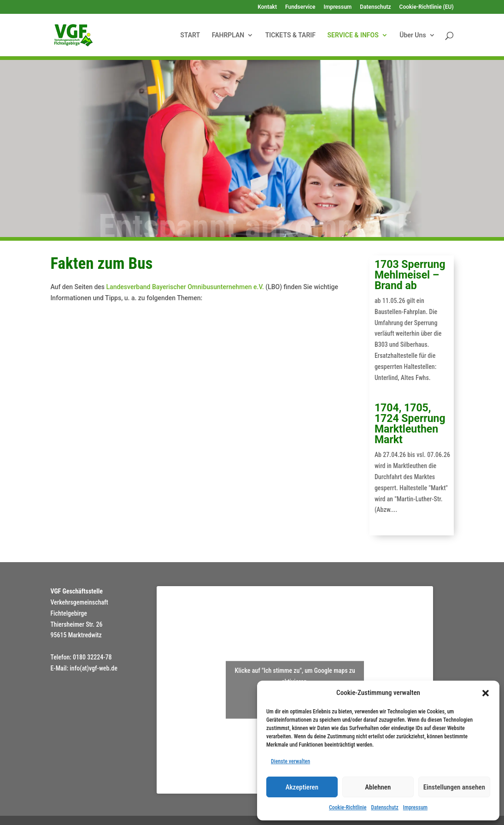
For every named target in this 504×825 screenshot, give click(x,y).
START (190, 35)
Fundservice (300, 7)
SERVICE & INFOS (353, 35)
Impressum (415, 807)
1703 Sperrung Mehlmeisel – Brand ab (410, 275)
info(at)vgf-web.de (93, 668)
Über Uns (413, 35)
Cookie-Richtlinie (348, 807)
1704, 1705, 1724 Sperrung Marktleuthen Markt (410, 424)
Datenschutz (384, 807)
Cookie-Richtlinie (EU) (427, 7)
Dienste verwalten (290, 761)
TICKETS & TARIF (290, 35)
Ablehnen (378, 787)
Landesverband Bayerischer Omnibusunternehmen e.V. (185, 287)
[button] (486, 693)
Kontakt (267, 7)
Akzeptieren (302, 787)
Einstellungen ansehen (454, 787)
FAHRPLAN (228, 35)
